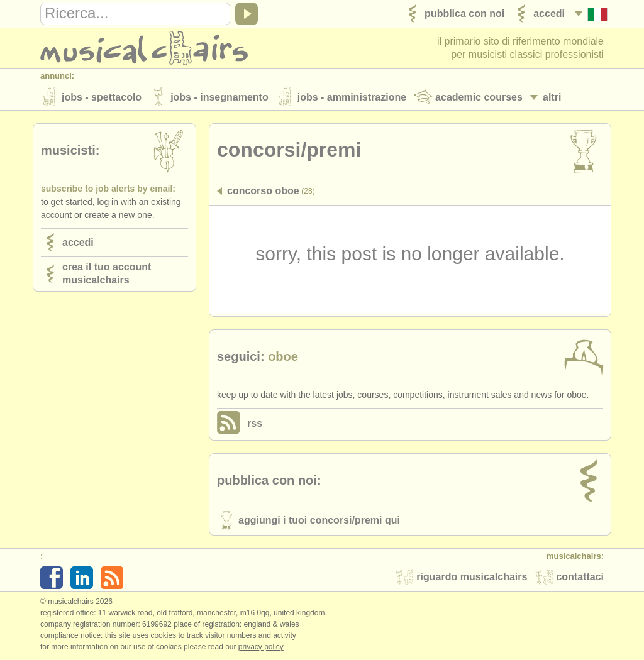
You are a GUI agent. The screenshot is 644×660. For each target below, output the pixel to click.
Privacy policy (261, 647)
